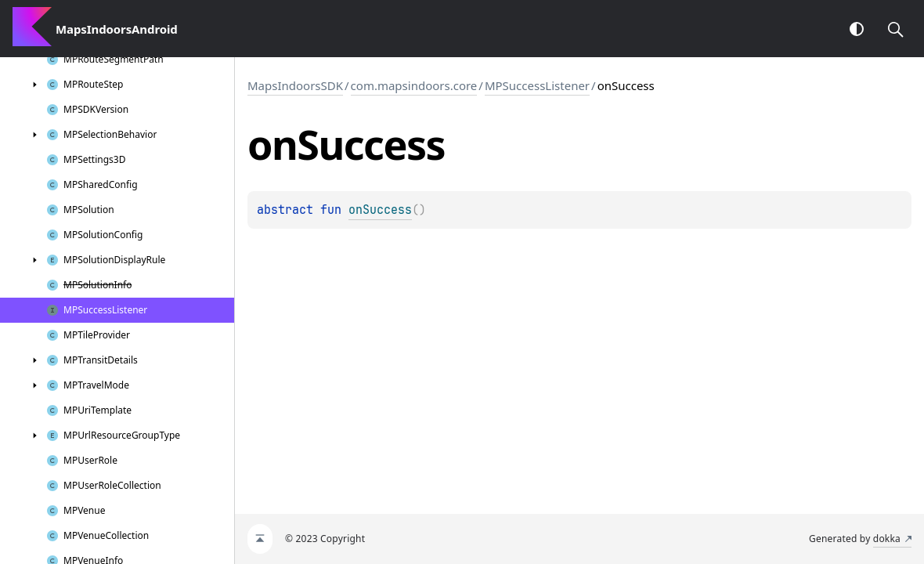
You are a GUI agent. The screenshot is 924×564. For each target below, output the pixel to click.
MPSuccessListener (537, 85)
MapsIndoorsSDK (295, 85)
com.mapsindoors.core (414, 85)
